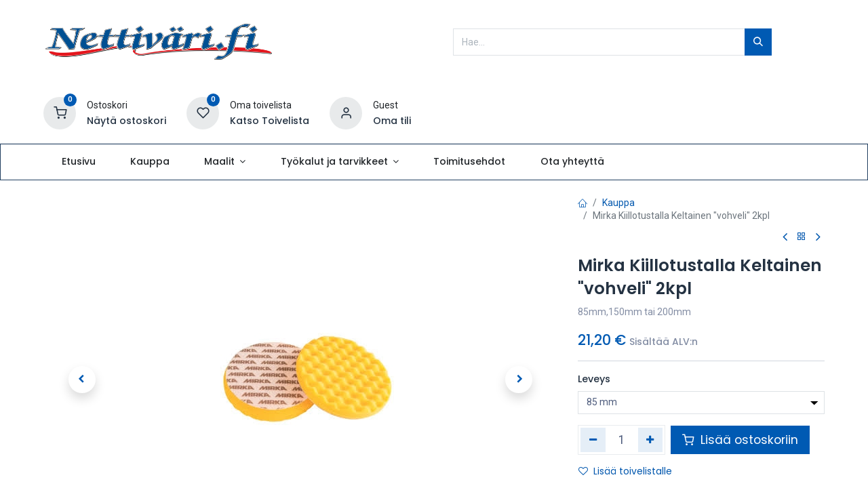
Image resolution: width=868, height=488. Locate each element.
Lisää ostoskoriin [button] (740, 440)
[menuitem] (78, 162)
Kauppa (618, 203)
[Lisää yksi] (651, 440)
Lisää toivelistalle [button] (625, 471)
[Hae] (758, 42)
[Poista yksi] (593, 440)
